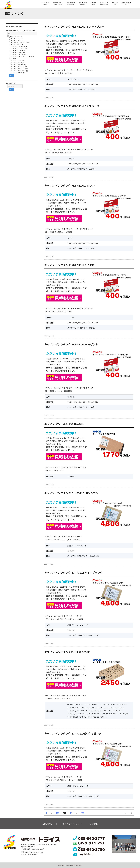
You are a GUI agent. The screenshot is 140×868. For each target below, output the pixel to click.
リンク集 (94, 824)
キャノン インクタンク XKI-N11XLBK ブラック (72, 106)
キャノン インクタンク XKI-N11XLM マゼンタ (71, 344)
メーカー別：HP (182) (17, 63)
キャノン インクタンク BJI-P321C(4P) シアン (71, 493)
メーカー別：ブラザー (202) (19, 69)
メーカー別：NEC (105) (17, 52)
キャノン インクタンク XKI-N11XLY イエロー (71, 265)
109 (58, 813)
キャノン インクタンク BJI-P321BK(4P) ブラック (73, 573)
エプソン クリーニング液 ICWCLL (64, 424)
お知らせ (115, 4)
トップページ (45, 4)
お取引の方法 (71, 4)
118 (83, 813)
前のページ (125, 816)
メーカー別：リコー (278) (18, 46)
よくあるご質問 (126, 4)
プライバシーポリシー (71, 824)
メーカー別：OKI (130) (17, 61)
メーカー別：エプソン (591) (19, 48)
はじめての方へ (58, 4)
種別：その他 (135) (16, 44)
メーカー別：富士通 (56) (18, 54)
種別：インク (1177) (16, 40)
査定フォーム (104, 4)
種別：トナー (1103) (16, 38)
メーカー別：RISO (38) (17, 73)
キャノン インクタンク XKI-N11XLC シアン (70, 185)
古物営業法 (47, 824)
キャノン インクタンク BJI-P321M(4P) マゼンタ (73, 733)
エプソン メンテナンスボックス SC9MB (67, 652)
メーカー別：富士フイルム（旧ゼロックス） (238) (21, 58)
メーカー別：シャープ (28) (18, 67)
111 (71, 813)
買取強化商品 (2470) (15, 36)
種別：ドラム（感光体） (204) (19, 42)
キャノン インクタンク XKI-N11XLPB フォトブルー (74, 27)
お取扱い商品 (83, 4)
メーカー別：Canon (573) (18, 50)
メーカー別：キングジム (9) (18, 71)
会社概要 (94, 4)
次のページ (131, 816)
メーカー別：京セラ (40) (18, 65)
